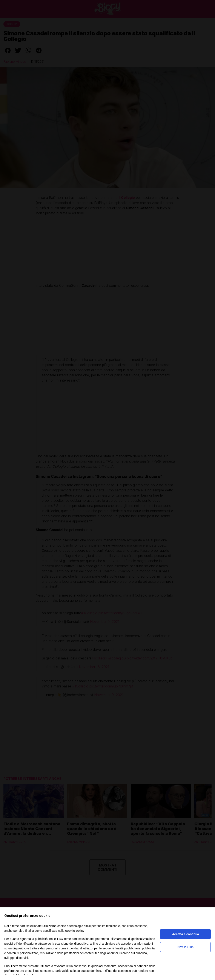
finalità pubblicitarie (128, 948)
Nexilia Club (185, 947)
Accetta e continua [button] (186, 934)
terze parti (71, 939)
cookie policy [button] (75, 931)
